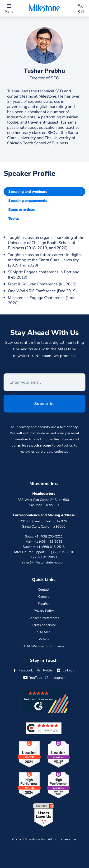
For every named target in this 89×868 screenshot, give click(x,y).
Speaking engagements (28, 201)
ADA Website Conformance (44, 646)
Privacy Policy (44, 611)
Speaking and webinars (28, 192)
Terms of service (44, 625)
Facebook (23, 670)
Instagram (55, 678)
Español (44, 604)
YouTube (33, 678)
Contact (44, 590)
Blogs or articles (22, 210)
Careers (44, 597)
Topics (14, 219)
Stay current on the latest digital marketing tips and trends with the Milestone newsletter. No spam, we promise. (45, 350)
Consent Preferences (44, 618)
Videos (44, 639)
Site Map (44, 632)
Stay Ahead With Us (44, 334)
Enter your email (4, 375)
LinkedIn (66, 670)
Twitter (44, 670)
